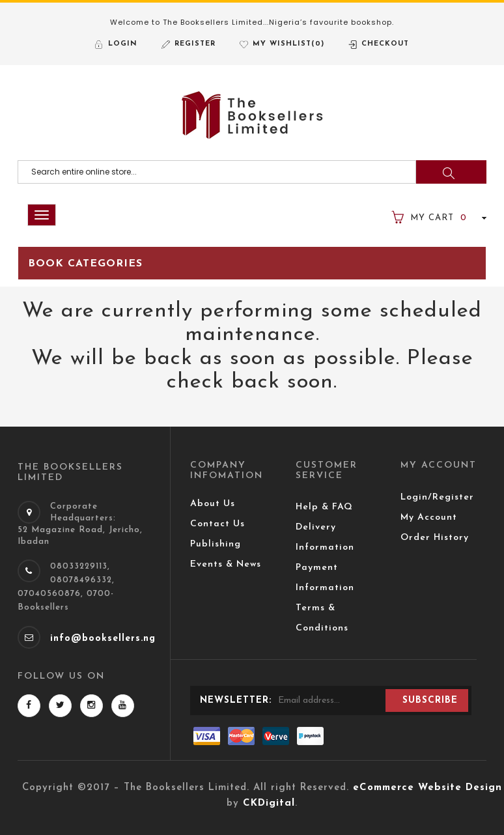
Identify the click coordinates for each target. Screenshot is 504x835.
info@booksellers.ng (103, 639)
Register (195, 44)
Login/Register (437, 497)
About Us (213, 504)
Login (123, 44)
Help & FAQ (324, 507)
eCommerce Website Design (427, 788)
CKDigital (269, 803)
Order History (435, 538)
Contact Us (217, 524)
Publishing (216, 544)
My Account (429, 517)
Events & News (226, 564)
